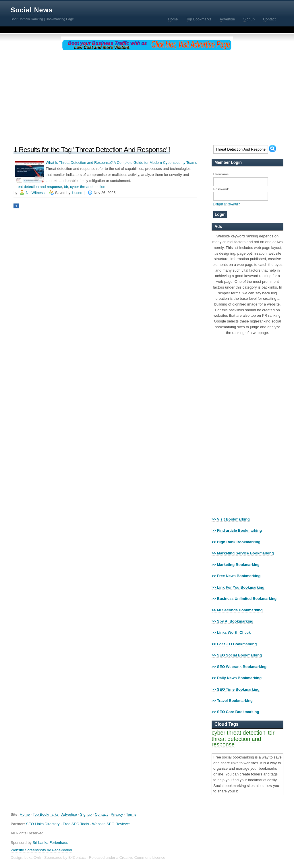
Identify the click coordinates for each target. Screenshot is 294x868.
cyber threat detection (88, 187)
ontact (269, 19)
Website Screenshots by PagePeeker (41, 850)
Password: (221, 189)
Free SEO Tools (76, 824)
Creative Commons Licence (142, 858)
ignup (249, 19)
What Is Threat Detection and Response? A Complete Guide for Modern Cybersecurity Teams (121, 163)
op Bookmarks (199, 19)
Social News (32, 10)
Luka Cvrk (33, 858)
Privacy (117, 814)
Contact (101, 814)
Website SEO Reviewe (111, 824)
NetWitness (35, 193)
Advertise (69, 814)
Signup (86, 814)
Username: (222, 174)
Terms (131, 814)
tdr (66, 187)
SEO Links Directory (43, 824)
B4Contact (77, 858)
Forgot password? (227, 204)
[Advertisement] (147, 97)
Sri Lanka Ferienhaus (51, 843)
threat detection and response (38, 187)
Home (25, 814)
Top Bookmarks (46, 814)
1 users (77, 193)
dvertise (227, 19)
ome (173, 19)
